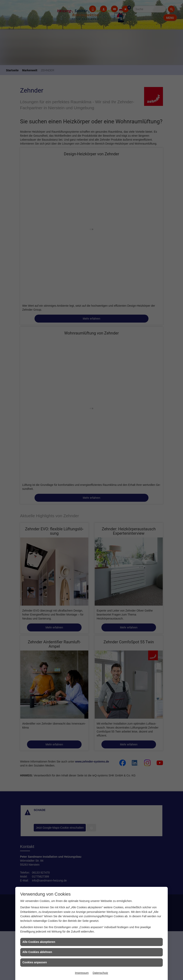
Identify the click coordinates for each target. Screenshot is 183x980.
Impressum (82, 973)
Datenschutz (100, 973)
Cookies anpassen (35, 962)
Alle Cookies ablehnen (37, 952)
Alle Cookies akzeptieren (39, 942)
